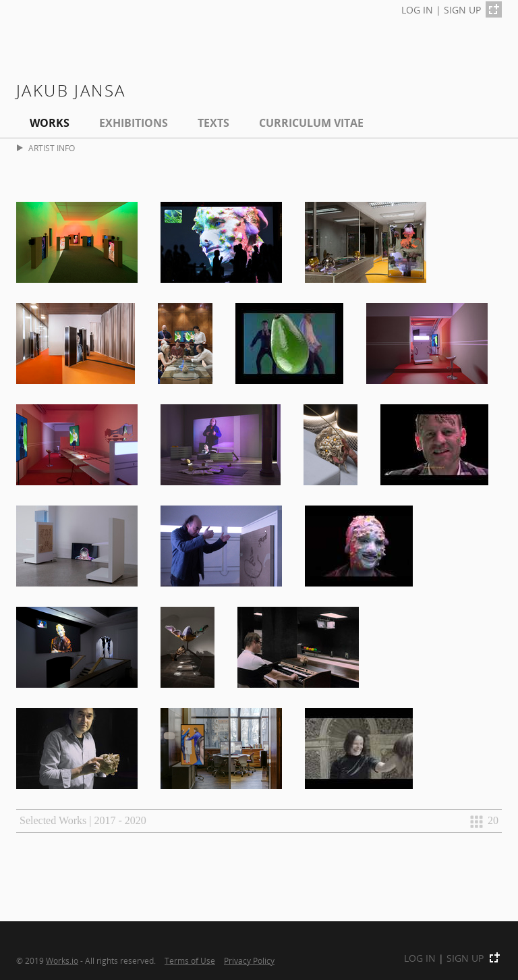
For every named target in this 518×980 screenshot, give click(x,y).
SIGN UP (462, 10)
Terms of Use (190, 960)
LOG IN (417, 10)
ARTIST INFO (46, 148)
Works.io (62, 960)
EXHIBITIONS (134, 123)
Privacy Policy (249, 960)
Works (50, 123)
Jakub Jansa (71, 90)
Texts (213, 123)
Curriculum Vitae (311, 123)
